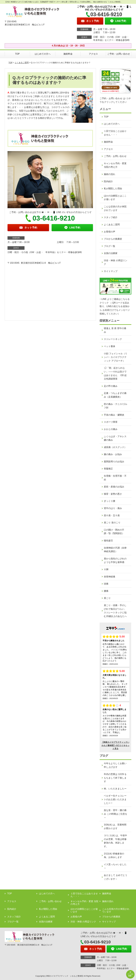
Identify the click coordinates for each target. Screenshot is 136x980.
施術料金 (68, 54)
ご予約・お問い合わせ (119, 54)
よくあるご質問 (22, 63)
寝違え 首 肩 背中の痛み (115, 330)
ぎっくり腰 (110, 501)
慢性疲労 (108, 541)
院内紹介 (108, 181)
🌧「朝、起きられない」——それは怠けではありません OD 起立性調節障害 (115, 373)
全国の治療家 (111, 253)
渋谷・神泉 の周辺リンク (115, 262)
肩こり (107, 598)
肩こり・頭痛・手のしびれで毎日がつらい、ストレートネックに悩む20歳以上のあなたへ (115, 611)
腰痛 (106, 591)
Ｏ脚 (106, 569)
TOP (17, 54)
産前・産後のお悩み (114, 487)
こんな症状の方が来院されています (115, 208)
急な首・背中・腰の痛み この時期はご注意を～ (115, 814)
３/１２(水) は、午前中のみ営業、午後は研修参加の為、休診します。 (115, 841)
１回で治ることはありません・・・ (115, 133)
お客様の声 (110, 232)
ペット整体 (110, 346)
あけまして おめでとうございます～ (115, 877)
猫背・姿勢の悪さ (113, 494)
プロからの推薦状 (113, 239)
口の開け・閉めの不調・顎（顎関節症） (114, 532)
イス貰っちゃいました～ (115, 866)
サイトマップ (111, 271)
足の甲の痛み (111, 386)
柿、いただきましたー (115, 789)
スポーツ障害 (111, 422)
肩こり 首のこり (112, 523)
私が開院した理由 (113, 189)
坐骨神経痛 (110, 577)
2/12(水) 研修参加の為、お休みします (114, 855)
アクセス (93, 54)
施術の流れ (110, 174)
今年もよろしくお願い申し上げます (115, 765)
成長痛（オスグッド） (115, 447)
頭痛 (106, 584)
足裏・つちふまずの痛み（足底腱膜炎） (115, 395)
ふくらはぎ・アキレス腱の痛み (115, 438)
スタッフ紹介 (111, 217)
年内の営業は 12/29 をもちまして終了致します (115, 778)
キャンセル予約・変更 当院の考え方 (115, 165)
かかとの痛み (111, 429)
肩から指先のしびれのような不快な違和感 (115, 560)
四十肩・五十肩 (112, 515)
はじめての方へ (43, 54)
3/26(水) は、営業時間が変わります (115, 827)
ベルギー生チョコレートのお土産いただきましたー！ (115, 799)
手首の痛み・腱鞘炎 (114, 415)
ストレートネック (113, 339)
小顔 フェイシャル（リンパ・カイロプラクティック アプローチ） (115, 357)
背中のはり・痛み (113, 508)
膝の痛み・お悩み (113, 454)
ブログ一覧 (110, 246)
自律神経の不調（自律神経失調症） (115, 550)
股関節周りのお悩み (114, 462)
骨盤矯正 (108, 469)
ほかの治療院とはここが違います (115, 198)
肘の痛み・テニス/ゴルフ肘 (115, 406)
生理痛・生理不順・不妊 (115, 478)
